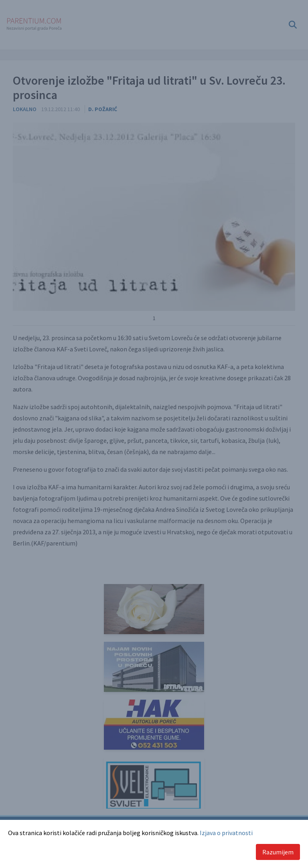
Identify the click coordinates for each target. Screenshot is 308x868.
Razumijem (278, 852)
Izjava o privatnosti (226, 833)
